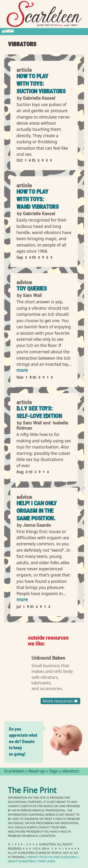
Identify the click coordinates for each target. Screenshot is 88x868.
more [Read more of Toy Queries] (22, 371)
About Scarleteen (21, 862)
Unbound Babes (48, 658)
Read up (37, 772)
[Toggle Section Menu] (44, 32)
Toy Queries (32, 289)
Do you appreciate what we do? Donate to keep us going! (23, 742)
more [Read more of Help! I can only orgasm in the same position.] (22, 600)
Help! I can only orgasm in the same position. (37, 511)
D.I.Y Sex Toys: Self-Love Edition (39, 412)
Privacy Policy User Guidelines (52, 858)
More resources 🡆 (60, 701)
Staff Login (46, 862)
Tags (53, 772)
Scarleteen (14, 772)
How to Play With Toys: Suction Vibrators (41, 84)
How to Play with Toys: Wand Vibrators (38, 199)
